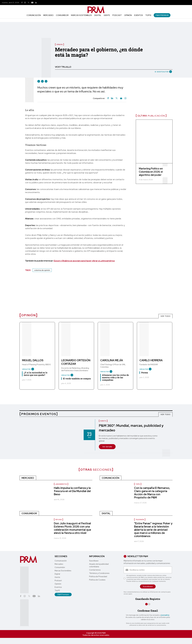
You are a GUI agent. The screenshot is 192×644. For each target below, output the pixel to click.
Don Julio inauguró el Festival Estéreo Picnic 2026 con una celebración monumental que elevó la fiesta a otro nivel (72, 528)
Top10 (148, 15)
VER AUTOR (27, 369)
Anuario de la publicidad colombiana (99, 565)
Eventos (139, 15)
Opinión (128, 15)
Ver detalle (107, 447)
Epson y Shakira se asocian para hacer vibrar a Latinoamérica (84, 261)
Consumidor (62, 15)
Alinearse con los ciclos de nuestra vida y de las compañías (115, 377)
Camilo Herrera (151, 360)
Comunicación (34, 15)
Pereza (145, 373)
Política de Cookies (97, 580)
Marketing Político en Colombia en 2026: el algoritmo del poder (151, 172)
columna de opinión (42, 270)
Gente (107, 15)
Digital (98, 15)
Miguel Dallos (33, 360)
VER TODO (165, 316)
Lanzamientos (61, 484)
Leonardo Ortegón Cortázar (76, 362)
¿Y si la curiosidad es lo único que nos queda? (36, 374)
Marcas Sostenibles (81, 15)
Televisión (140, 520)
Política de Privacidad (98, 577)
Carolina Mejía (112, 360)
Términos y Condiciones (99, 573)
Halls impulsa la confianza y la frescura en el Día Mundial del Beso (72, 491)
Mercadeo (48, 15)
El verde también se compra (77, 379)
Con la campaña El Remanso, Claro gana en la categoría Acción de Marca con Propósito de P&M (152, 493)
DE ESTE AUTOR (162, 72)
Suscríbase (94, 561)
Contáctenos (95, 570)
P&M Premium (162, 15)
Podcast (117, 15)
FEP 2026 (58, 520)
